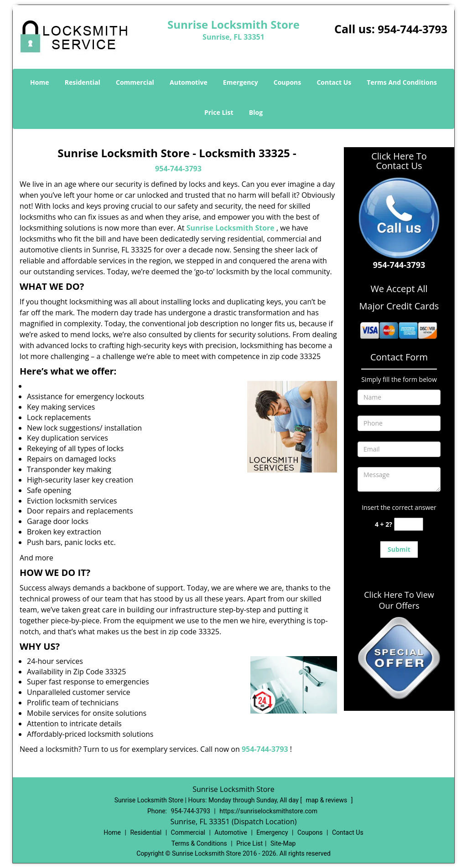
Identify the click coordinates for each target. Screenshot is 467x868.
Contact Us (334, 82)
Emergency (241, 82)
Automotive (189, 82)
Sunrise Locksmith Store (231, 228)
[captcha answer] (409, 524)
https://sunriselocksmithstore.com (268, 811)
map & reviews (327, 800)
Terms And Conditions (402, 82)
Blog (256, 112)
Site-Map (283, 843)
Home (39, 82)
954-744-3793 (413, 29)
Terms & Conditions (199, 843)
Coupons (287, 82)
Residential (83, 82)
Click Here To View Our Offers (399, 600)
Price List (219, 112)
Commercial (135, 82)
